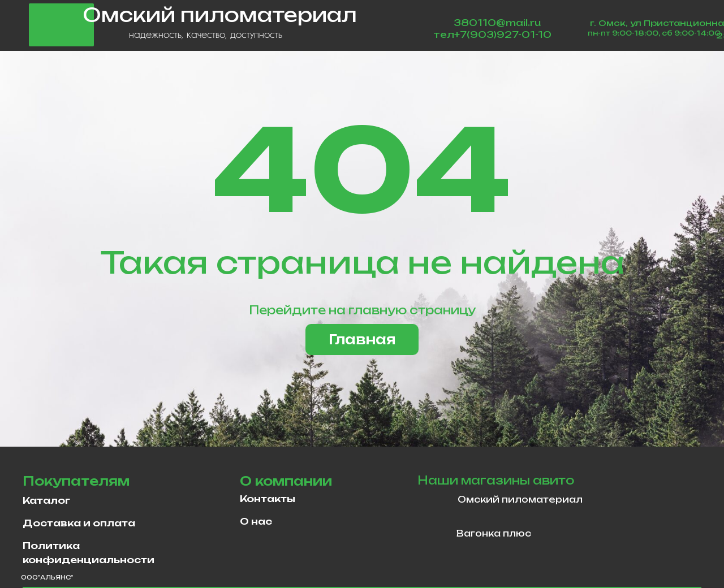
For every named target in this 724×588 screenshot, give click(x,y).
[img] (435, 501)
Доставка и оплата (79, 523)
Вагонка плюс (494, 533)
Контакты (268, 499)
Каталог (46, 500)
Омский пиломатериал (520, 500)
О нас (256, 521)
